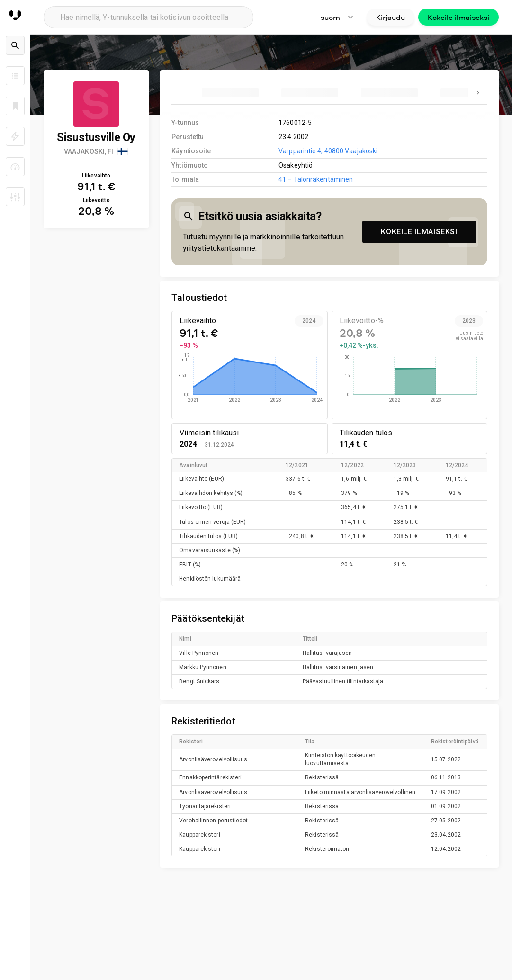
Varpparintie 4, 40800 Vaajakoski (328, 151)
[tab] (230, 93)
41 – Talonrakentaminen (316, 179)
